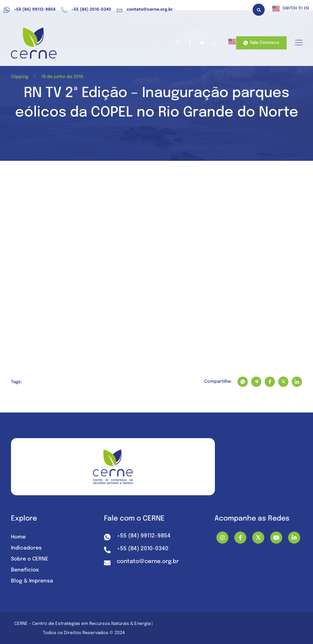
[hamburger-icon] (299, 43)
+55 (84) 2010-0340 (86, 10)
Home (18, 537)
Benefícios (25, 570)
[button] (259, 10)
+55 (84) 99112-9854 (30, 10)
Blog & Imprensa (32, 581)
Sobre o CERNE (30, 559)
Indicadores (26, 548)
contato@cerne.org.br (145, 10)
